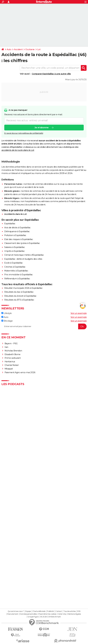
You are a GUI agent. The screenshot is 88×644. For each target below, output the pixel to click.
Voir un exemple (79, 313)
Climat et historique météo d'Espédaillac (24, 255)
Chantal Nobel (12, 365)
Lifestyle (6, 313)
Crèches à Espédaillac (15, 267)
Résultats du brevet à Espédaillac (20, 296)
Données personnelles (28, 614)
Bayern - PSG (11, 343)
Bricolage (7, 321)
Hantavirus (10, 362)
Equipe (28, 611)
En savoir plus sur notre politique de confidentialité (24, 133)
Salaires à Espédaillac (14, 247)
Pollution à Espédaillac (15, 235)
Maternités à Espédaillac (16, 271)
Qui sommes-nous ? (16, 611)
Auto (9, 49)
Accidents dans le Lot (15, 214)
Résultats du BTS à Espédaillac (19, 300)
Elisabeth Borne (13, 354)
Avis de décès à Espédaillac (17, 228)
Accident (18, 49)
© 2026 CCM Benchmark (51, 617)
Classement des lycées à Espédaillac (22, 243)
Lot (39, 49)
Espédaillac (10, 224)
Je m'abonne (42, 128)
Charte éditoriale (39, 611)
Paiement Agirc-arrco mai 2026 (20, 372)
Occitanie (30, 49)
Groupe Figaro (33, 617)
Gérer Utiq (62, 614)
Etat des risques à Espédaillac (19, 239)
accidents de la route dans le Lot (18, 150)
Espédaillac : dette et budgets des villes (23, 259)
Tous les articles (70, 611)
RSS (79, 611)
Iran (6, 347)
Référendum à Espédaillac (17, 279)
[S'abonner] (44, 326)
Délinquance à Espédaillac (17, 231)
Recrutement (13, 614)
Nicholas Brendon (13, 351)
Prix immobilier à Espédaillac (18, 275)
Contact (59, 611)
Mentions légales (74, 614)
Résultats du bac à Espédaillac (19, 292)
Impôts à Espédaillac (14, 251)
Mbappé (9, 369)
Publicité (50, 611)
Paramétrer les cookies (47, 614)
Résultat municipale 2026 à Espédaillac (23, 288)
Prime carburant (13, 358)
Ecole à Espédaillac (13, 263)
